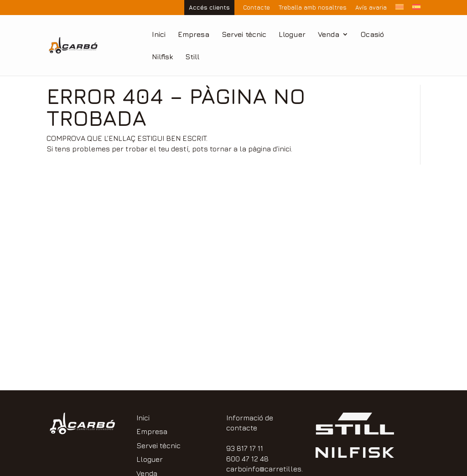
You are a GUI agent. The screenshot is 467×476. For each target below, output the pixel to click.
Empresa (194, 35)
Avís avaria (371, 8)
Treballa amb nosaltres (313, 8)
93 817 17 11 (245, 448)
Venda (329, 35)
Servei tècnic (244, 35)
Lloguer (292, 35)
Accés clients (209, 7)
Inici (159, 35)
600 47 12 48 (247, 459)
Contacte (257, 8)
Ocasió (372, 35)
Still (192, 57)
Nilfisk (162, 57)
